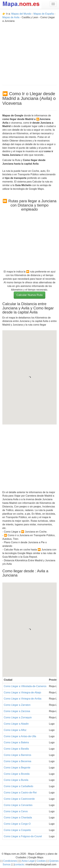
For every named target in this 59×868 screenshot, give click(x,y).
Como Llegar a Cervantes (18, 805)
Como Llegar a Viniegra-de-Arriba (23, 699)
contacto (19, 864)
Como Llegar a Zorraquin (18, 717)
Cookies (42, 861)
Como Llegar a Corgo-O (17, 824)
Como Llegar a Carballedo (18, 786)
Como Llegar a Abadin (16, 724)
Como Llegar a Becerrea (17, 761)
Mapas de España (44, 14)
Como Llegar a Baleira (16, 742)
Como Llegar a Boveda (17, 774)
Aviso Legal (28, 861)
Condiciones (10, 861)
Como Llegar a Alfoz (15, 730)
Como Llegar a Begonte (17, 768)
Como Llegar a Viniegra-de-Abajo (22, 692)
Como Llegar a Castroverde (19, 799)
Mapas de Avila (11, 17)
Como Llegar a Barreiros (17, 755)
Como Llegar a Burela (16, 780)
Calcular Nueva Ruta (29, 295)
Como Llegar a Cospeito (17, 830)
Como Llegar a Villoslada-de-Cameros (25, 686)
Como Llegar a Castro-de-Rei (20, 793)
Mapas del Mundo (21, 14)
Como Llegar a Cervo (16, 811)
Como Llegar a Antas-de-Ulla (20, 736)
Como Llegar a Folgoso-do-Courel (23, 836)
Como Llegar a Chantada (18, 818)
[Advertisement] (29, 52)
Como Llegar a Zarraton (17, 705)
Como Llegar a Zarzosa (17, 711)
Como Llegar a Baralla (16, 749)
